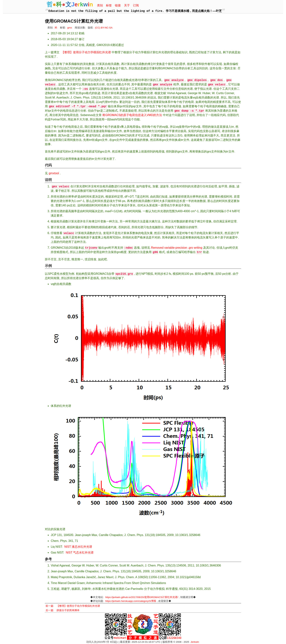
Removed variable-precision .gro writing (177, 248)
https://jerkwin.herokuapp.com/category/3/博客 (131, 601)
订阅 (136, 5)
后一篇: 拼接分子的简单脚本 (63, 610)
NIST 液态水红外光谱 (78, 547)
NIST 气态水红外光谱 (80, 553)
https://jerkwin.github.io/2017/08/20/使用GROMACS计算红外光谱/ (142, 597)
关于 (127, 5)
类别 (100, 5)
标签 (109, 5)
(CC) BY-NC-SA (104, 28)
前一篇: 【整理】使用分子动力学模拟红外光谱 (73, 606)
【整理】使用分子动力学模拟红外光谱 (86, 52)
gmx (70, 28)
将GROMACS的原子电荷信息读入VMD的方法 (132, 115)
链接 (118, 5)
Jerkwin (195, 642)
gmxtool (54, 173)
